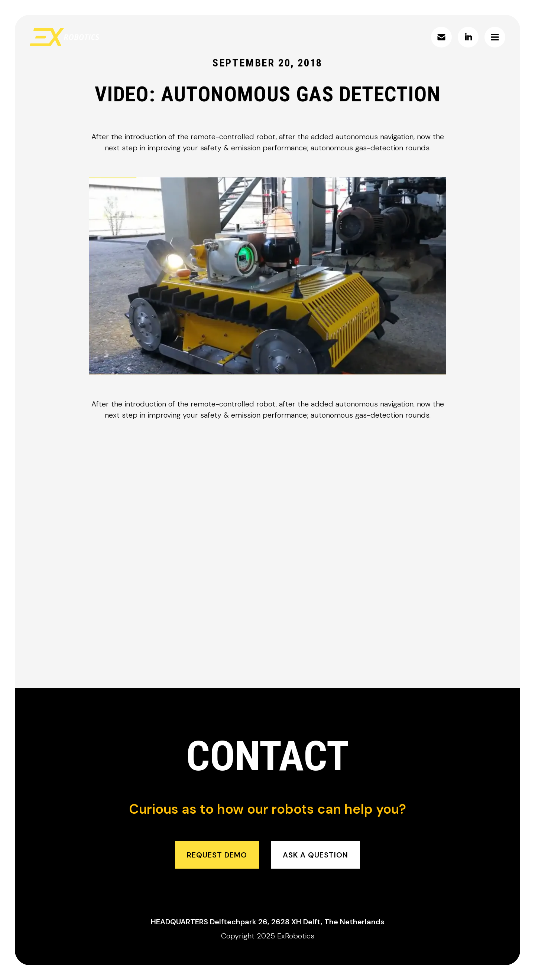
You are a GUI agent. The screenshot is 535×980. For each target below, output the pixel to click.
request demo (217, 855)
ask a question (315, 855)
